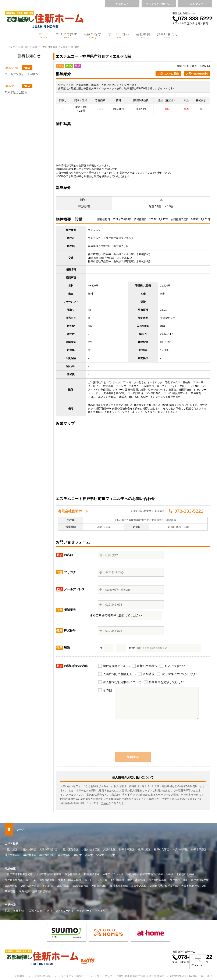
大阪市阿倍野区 (48, 849)
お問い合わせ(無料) (197, 74)
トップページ (13, 47)
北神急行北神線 (185, 874)
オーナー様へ (119, 35)
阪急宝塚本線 (80, 886)
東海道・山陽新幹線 (70, 880)
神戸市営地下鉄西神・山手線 (157, 874)
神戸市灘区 (144, 849)
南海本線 (24, 892)
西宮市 (89, 855)
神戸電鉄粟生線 (200, 880)
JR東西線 (10, 892)
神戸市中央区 (47, 855)
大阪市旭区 (11, 849)
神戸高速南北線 (136, 880)
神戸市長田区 (180, 849)
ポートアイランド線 (96, 880)
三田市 (111, 855)
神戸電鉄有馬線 (157, 880)
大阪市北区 (109, 849)
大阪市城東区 (28, 849)
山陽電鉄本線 (47, 880)
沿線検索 (10, 868)
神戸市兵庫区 (161, 849)
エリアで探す (67, 35)
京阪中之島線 (139, 886)
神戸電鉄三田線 (179, 880)
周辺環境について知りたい (179, 674)
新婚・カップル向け (41, 911)
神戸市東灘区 (127, 849)
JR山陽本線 (117, 880)
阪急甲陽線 (63, 886)
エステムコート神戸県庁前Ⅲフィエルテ (47, 47)
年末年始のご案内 (16, 92)
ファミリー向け (64, 911)
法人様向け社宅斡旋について (122, 682)
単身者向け (19, 911)
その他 (107, 690)
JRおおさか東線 (30, 886)
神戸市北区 (30, 855)
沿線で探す (93, 35)
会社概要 (143, 35)
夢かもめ (31, 880)
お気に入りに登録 (168, 74)
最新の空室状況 (147, 666)
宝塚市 (100, 855)
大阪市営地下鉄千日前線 (164, 886)
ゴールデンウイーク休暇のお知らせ (24, 74)
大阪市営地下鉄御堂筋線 (19, 874)
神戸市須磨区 (199, 849)
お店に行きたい (175, 666)
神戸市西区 (64, 855)
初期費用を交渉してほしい (166, 682)
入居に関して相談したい (119, 674)
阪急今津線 (11, 886)
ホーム (44, 35)
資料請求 (149, 674)
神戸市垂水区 (12, 855)
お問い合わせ (168, 35)
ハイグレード (84, 911)
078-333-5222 (192, 18)
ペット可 (100, 911)
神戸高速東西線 (14, 880)
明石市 (78, 855)
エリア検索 (12, 844)
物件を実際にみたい (116, 666)
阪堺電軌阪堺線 (41, 892)
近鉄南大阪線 (99, 886)
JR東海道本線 (91, 874)
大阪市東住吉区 (70, 849)
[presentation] (133, 739)
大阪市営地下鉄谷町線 (49, 874)
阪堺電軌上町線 (119, 886)
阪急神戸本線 (72, 874)
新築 (7, 911)
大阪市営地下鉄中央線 (194, 886)
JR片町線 (48, 886)
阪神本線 (132, 874)
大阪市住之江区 (91, 849)
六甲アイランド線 (113, 874)
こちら (105, 803)
